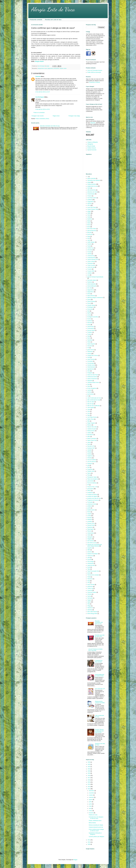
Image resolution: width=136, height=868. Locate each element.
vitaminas (90, 610)
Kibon (89, 386)
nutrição (89, 450)
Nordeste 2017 (91, 448)
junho (91, 804)
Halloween (90, 352)
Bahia (89, 221)
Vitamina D (90, 608)
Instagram (90, 373)
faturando (90, 323)
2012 (89, 789)
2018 (89, 776)
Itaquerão (90, 381)
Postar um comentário (39, 113)
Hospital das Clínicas (93, 355)
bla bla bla (90, 234)
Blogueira (93, 123)
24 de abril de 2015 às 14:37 (43, 92)
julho (90, 802)
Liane (89, 410)
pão (88, 465)
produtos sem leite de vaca (94, 498)
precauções (56, 68)
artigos (89, 211)
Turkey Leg (90, 588)
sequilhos (90, 548)
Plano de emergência (93, 479)
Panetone (90, 464)
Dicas (89, 294)
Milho (89, 437)
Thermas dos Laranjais (93, 575)
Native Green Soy (92, 440)
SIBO (89, 550)
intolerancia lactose (92, 377)
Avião (89, 217)
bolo (88, 238)
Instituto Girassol (92, 148)
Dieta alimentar (91, 296)
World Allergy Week (92, 614)
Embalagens (91, 307)
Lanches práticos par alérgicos (96, 837)
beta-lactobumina (92, 231)
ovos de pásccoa (92, 462)
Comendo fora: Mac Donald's (99, 661)
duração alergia (91, 305)
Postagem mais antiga (74, 116)
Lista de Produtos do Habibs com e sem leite (95, 650)
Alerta (89, 188)
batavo (89, 223)
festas (89, 325)
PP (88, 485)
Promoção (90, 502)
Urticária (89, 594)
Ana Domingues (40, 97)
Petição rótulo (91, 471)
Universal (90, 590)
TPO (89, 583)
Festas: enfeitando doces (95, 821)
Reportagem (90, 529)
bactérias (90, 219)
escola (89, 315)
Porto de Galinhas (92, 483)
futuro (89, 338)
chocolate (90, 250)
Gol (88, 348)
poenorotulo (90, 481)
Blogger (75, 860)
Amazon (89, 196)
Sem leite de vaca (92, 543)
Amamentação (91, 194)
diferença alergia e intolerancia (95, 298)
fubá (88, 336)
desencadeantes (92, 284)
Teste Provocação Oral (93, 571)
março (91, 811)
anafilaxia (90, 200)
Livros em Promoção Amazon (95, 70)
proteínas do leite (92, 504)
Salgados (90, 539)
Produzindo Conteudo (94, 82)
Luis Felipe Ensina (92, 417)
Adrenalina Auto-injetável (94, 180)
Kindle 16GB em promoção (94, 72)
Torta (89, 581)
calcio (89, 240)
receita (89, 516)
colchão (89, 254)
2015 (89, 782)
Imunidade (90, 361)
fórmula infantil (91, 330)
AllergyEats (90, 144)
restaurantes (91, 533)
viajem (89, 602)
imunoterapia (91, 363)
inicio (89, 371)
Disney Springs (91, 301)
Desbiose (90, 282)
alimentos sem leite (92, 192)
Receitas (90, 518)
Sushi (89, 567)
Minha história (92, 823)
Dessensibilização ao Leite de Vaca (100, 675)
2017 (89, 778)
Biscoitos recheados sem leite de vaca (50, 126)
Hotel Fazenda (91, 359)
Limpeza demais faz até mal (96, 827)
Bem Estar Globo (92, 229)
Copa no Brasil (91, 261)
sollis (89, 558)
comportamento (91, 258)
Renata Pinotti (91, 525)
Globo (89, 342)
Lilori (89, 411)
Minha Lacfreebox (92, 438)
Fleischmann (91, 327)
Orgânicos (90, 456)
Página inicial (56, 116)
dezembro (92, 791)
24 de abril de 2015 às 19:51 (43, 109)
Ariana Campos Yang (93, 209)
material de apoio (92, 429)
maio (90, 806)
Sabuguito (90, 537)
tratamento (90, 587)
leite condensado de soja (94, 400)
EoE (88, 311)
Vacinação (90, 598)
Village (89, 606)
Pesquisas (90, 469)
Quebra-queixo (91, 510)
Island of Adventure (92, 379)
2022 (89, 769)
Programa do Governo (93, 500)
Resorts (89, 531)
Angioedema (91, 202)
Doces (89, 303)
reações (61, 68)
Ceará (89, 246)
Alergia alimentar (92, 184)
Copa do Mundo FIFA (93, 259)
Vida (88, 604)
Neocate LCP (91, 446)
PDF (88, 467)
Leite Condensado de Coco (94, 398)
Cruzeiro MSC (91, 271)
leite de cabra (91, 402)
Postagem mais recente (38, 116)
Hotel (89, 357)
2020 (89, 771)
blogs (89, 236)
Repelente (90, 527)
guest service (91, 350)
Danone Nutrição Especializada (95, 277)
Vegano (89, 600)
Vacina (89, 596)
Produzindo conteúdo (36, 20)
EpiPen (89, 313)
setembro (92, 797)
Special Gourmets (92, 150)
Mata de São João (92, 427)
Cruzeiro (89, 269)
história (89, 354)
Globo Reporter (91, 344)
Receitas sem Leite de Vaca (53, 20)
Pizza (89, 475)
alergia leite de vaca (42, 68)
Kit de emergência (92, 388)
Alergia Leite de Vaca (53, 9)
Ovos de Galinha (92, 460)
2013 (89, 787)
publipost (90, 506)
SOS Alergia (90, 561)
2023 (89, 767)
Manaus (89, 425)
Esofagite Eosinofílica (93, 317)
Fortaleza (90, 332)
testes (65, 68)
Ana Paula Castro (92, 198)
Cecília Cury (90, 248)
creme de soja (91, 267)
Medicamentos (91, 431)
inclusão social (91, 365)
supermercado (91, 565)
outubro (91, 795)
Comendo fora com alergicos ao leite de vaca (96, 818)
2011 (89, 840)
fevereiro (91, 813)
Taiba (89, 569)
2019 (89, 773)
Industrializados (91, 367)
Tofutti (89, 577)
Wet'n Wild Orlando (92, 612)
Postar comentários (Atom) (42, 119)
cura (88, 275)
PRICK (89, 491)
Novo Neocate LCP (100, 689)
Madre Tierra (91, 419)
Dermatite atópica (92, 280)
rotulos (89, 535)
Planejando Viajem (92, 477)
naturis (89, 442)
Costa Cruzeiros (91, 265)
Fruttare (89, 334)
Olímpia (89, 452)
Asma (89, 215)
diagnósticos (91, 292)
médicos (89, 433)
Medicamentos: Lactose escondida (100, 702)
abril (90, 808)
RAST (89, 512)
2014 (89, 784)
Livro (89, 413)
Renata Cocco (91, 523)
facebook (90, 321)
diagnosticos (50, 68)
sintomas (90, 552)
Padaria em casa (93, 815)
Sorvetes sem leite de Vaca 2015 (100, 636)
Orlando (89, 458)
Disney (89, 300)
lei (88, 396)
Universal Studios (92, 592)
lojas (89, 415)
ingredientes (90, 369)
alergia (89, 182)
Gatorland (90, 340)
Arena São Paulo (92, 207)
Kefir (89, 384)
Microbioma (90, 435)
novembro (92, 793)
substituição (90, 563)
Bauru (89, 225)
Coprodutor (90, 263)
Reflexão (90, 520)
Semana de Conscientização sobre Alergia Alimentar (95, 545)
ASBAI (89, 213)
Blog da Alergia (91, 146)
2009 (89, 844)
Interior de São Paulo (93, 375)
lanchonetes (90, 394)
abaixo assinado (91, 178)
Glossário (90, 346)
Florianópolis (91, 328)
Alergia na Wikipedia (93, 142)
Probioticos (90, 493)
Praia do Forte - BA (92, 487)
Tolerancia (90, 579)
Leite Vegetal (91, 408)
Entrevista (90, 309)
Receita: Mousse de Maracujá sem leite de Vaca (99, 731)
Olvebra (89, 454)
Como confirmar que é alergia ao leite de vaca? (96, 830)
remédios (90, 522)
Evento (89, 319)
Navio (89, 444)
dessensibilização (92, 286)
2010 (89, 842)
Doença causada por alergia (96, 825)
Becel (89, 227)
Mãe (88, 421)
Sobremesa (90, 556)
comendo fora (91, 256)
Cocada (89, 252)
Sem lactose (90, 541)
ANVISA (89, 204)
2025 (89, 764)
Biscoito (89, 233)
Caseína (89, 244)
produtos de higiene (92, 496)
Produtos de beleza (92, 494)
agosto (91, 800)
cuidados (90, 273)
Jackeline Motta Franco (93, 382)
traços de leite (91, 585)
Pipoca (89, 473)
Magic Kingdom (91, 423)
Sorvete (89, 559)
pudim (89, 508)
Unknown (38, 76)
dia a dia (89, 288)
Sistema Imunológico (93, 554)
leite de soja (90, 404)
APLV (89, 205)
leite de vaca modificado (93, 406)
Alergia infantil (39, 61)
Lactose (89, 390)
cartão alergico (91, 242)
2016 (89, 780)
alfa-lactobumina (92, 190)
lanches (89, 392)
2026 (89, 762)
